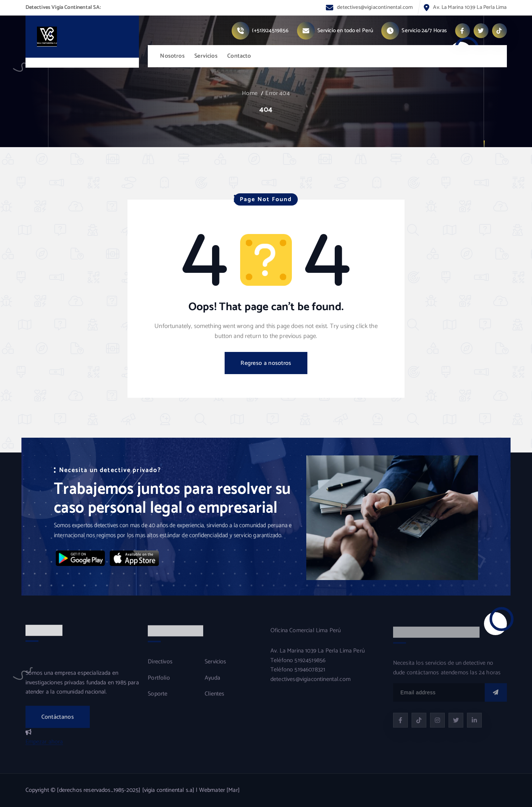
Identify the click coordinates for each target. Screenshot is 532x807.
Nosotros (172, 56)
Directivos (160, 667)
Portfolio (159, 684)
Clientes (214, 699)
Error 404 (277, 93)
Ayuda (212, 684)
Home (250, 93)
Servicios (206, 56)
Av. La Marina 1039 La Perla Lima (470, 8)
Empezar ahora (44, 747)
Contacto (239, 56)
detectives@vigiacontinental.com (375, 8)
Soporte (158, 699)
